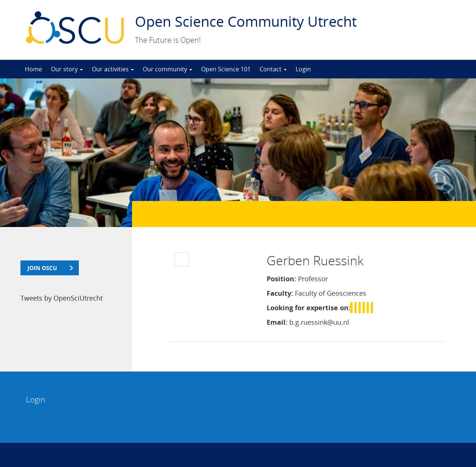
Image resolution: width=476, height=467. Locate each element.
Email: (277, 322)
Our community (168, 69)
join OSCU (42, 268)
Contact (273, 69)
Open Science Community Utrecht (246, 21)
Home (33, 69)
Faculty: (280, 293)
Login (303, 69)
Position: (281, 279)
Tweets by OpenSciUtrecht (62, 298)
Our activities (113, 69)
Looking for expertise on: (308, 308)
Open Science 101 (226, 69)
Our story (67, 69)
